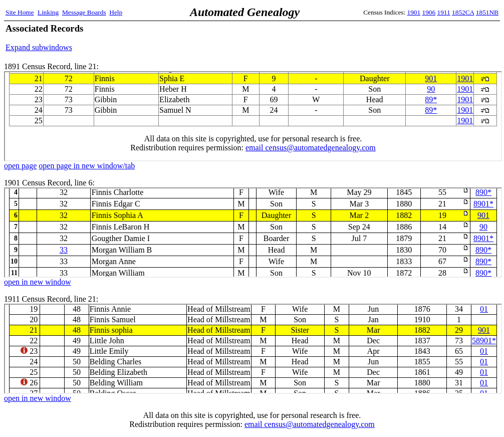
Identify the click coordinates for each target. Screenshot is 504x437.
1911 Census (253, 349)
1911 (444, 12)
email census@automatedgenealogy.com (310, 424)
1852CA (463, 12)
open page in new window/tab (87, 166)
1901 (414, 12)
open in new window (38, 282)
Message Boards (84, 12)
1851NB (487, 12)
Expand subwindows (39, 47)
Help (116, 12)
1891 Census (253, 116)
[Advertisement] (381, 38)
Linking (48, 12)
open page (20, 166)
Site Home (20, 12)
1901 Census (253, 233)
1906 (429, 12)
